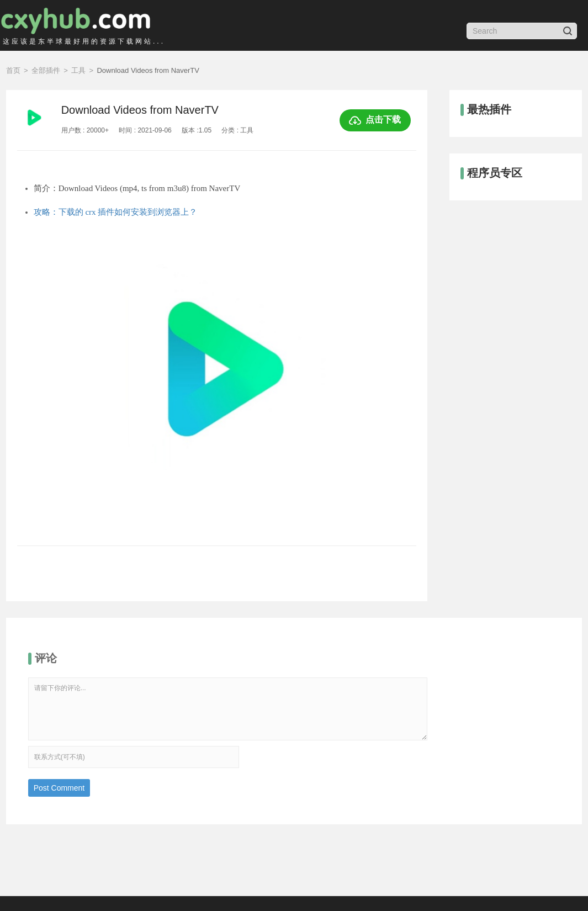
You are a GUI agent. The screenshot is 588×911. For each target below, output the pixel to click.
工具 (78, 70)
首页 (13, 70)
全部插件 (46, 70)
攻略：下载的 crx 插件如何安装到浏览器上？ (116, 212)
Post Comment (59, 788)
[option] (217, 388)
